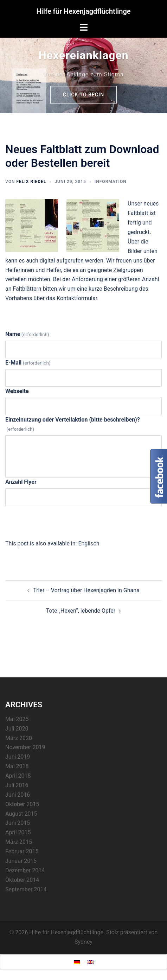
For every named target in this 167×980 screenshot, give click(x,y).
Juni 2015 (18, 823)
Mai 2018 (17, 766)
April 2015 (18, 832)
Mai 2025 (17, 719)
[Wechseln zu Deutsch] (77, 962)
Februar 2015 (22, 851)
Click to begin (83, 95)
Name (27, 334)
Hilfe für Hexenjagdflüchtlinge (83, 11)
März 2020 (19, 738)
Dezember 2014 (25, 870)
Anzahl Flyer (21, 482)
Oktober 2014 (22, 880)
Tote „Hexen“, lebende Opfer (81, 611)
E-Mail (28, 363)
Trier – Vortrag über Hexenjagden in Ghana (86, 590)
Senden (83, 522)
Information (111, 182)
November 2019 (25, 747)
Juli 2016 (17, 785)
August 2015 (21, 814)
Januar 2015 (21, 861)
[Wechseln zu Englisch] (89, 544)
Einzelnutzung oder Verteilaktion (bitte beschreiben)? (73, 424)
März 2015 (19, 842)
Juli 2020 (17, 729)
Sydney (83, 942)
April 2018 (18, 776)
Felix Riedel (31, 182)
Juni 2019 (18, 757)
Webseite (17, 391)
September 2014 (26, 889)
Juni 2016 (18, 795)
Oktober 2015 (22, 804)
